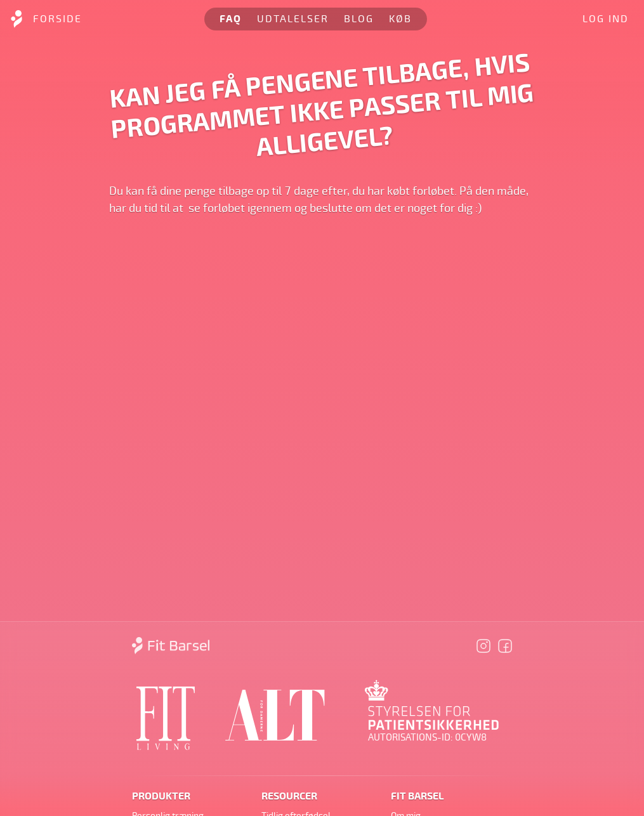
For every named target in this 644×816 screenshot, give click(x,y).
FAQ (231, 19)
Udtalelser (293, 19)
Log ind (606, 19)
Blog (359, 19)
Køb (400, 19)
